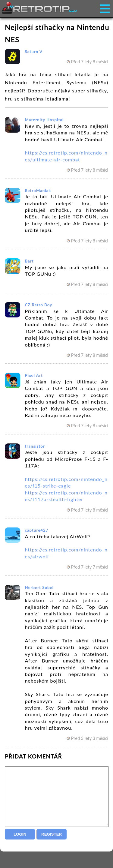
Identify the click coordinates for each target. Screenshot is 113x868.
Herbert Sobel (39, 587)
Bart (29, 261)
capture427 (36, 530)
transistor (35, 446)
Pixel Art (34, 375)
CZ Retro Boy (38, 305)
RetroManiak (38, 191)
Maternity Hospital (44, 120)
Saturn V (34, 52)
